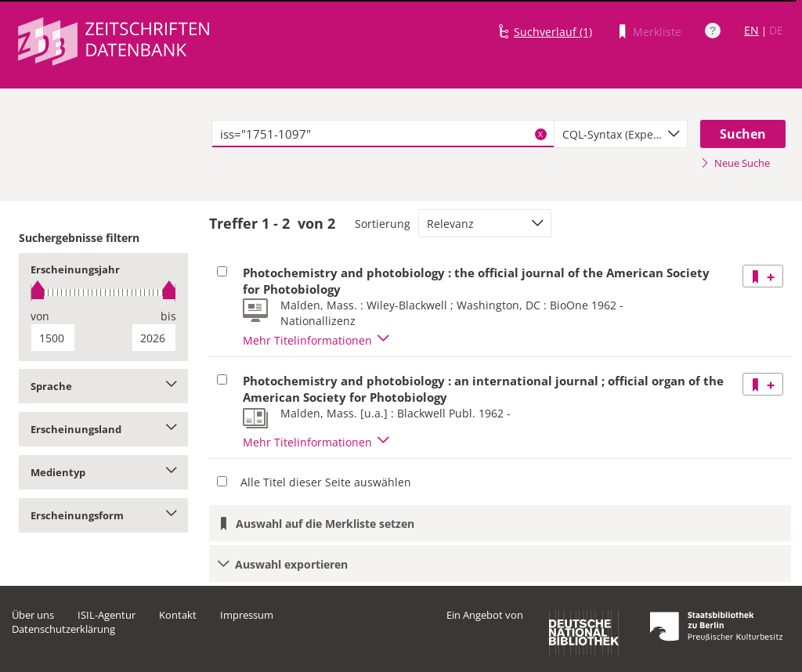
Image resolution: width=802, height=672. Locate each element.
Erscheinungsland (103, 429)
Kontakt (178, 615)
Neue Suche (735, 163)
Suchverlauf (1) (553, 32)
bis (168, 316)
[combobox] (621, 134)
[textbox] (383, 134)
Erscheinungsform (103, 515)
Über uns (33, 615)
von (40, 316)
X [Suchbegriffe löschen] (540, 134)
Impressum (247, 615)
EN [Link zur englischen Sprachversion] (751, 30)
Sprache (103, 386)
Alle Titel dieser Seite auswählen (326, 482)
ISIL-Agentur (107, 615)
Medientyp (103, 472)
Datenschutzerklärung (63, 629)
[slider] (103, 293)
